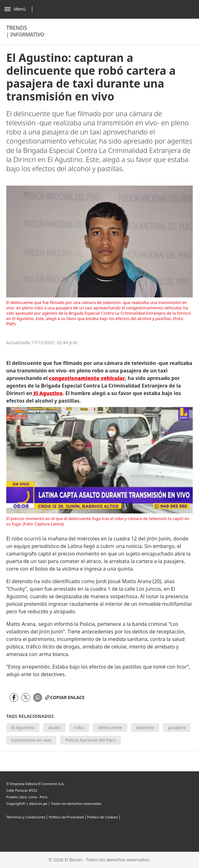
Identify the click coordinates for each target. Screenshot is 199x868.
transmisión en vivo (31, 740)
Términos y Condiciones (26, 817)
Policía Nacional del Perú (91, 740)
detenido (145, 727)
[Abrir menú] (20, 9)
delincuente (110, 727)
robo (79, 727)
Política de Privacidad (66, 817)
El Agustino (23, 727)
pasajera (177, 727)
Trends (17, 28)
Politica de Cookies (102, 817)
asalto (55, 727)
